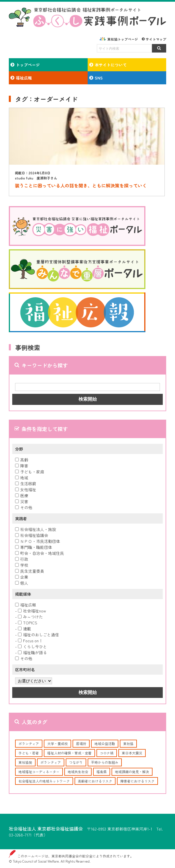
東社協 (128, 743)
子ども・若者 (29, 753)
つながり (76, 762)
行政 (22, 559)
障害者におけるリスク (137, 781)
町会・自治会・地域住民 (40, 553)
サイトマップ (156, 39)
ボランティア (29, 743)
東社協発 (25, 762)
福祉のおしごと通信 (38, 635)
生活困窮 (26, 484)
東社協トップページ (123, 39)
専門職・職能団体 (34, 547)
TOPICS (28, 623)
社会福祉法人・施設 (36, 529)
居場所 (81, 743)
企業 (22, 577)
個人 (22, 583)
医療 (22, 495)
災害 (22, 501)
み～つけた (30, 617)
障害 (22, 466)
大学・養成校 (57, 743)
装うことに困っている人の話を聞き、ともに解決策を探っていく (81, 185)
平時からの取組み (105, 762)
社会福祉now (32, 611)
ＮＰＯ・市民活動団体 (38, 541)
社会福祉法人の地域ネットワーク (44, 781)
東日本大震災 (132, 753)
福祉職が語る (32, 652)
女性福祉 (26, 490)
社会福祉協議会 (32, 535)
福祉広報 (26, 605)
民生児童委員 (30, 571)
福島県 (102, 772)
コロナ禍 (107, 753)
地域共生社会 (78, 772)
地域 (22, 478)
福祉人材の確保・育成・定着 (69, 753)
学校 (22, 565)
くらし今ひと (32, 647)
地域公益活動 (105, 743)
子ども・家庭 (30, 472)
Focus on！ (30, 641)
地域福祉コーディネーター (39, 772)
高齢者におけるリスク (95, 781)
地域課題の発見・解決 (132, 772)
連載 (24, 629)
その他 (24, 507)
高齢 (22, 460)
